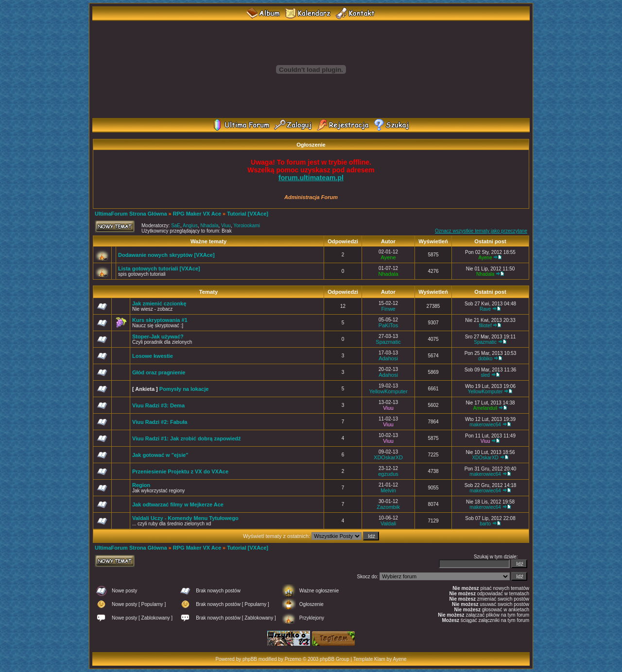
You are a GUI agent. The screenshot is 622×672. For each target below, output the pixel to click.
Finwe (388, 309)
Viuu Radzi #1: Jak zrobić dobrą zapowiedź (187, 438)
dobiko (485, 359)
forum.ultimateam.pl (311, 178)
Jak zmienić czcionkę (159, 303)
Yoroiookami (247, 226)
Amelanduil (485, 408)
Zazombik (388, 507)
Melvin (388, 490)
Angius (190, 226)
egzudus (388, 474)
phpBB (250, 659)
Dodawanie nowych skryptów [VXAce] (166, 255)
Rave (485, 309)
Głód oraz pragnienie (159, 372)
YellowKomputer (389, 391)
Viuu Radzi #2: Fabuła (160, 422)
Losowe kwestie (153, 356)
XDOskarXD (388, 457)
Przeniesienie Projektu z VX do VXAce (180, 471)
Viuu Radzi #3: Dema (158, 405)
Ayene (389, 257)
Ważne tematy (208, 241)
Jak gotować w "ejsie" (160, 455)
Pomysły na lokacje (184, 389)
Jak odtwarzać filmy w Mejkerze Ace (178, 504)
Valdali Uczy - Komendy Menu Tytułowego (185, 518)
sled (485, 375)
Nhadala (209, 226)
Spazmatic (388, 342)
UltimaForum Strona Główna (131, 214)
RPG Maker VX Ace (197, 214)
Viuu (226, 226)
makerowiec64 (485, 425)
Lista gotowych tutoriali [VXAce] (159, 269)
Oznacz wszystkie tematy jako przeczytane (481, 231)
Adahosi (388, 358)
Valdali (388, 523)
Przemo (293, 659)
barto (485, 524)
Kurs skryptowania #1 (160, 320)
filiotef (485, 326)
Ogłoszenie (311, 145)
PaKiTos (388, 325)
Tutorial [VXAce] (248, 214)
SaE (176, 226)
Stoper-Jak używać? (158, 336)
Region (141, 485)
